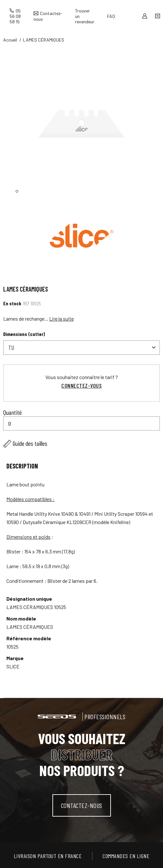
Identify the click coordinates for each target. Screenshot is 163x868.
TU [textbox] (11, 347)
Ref (27, 303)
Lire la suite (62, 319)
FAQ (111, 16)
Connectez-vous (81, 385)
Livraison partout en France (48, 856)
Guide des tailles (30, 443)
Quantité (12, 412)
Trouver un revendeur (85, 16)
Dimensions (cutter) (24, 334)
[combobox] (81, 348)
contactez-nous (82, 805)
